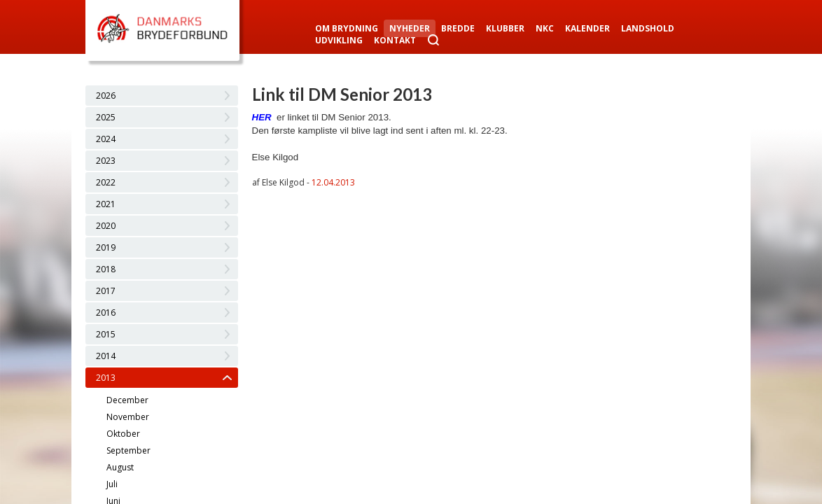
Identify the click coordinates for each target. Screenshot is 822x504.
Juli (112, 484)
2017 (106, 291)
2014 (106, 356)
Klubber (505, 28)
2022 (106, 182)
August (120, 467)
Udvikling (339, 40)
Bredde (458, 28)
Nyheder (410, 28)
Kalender (587, 28)
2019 (106, 247)
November (128, 417)
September (128, 450)
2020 (106, 226)
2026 (106, 96)
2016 (106, 313)
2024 (106, 139)
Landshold (648, 28)
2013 (106, 378)
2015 (106, 334)
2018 (106, 269)
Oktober (123, 434)
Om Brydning (347, 28)
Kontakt (395, 40)
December (127, 400)
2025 (106, 117)
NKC (545, 28)
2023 (106, 161)
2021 (106, 204)
